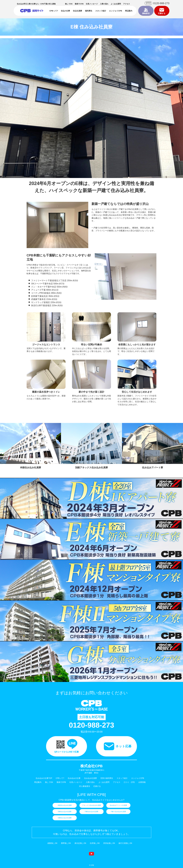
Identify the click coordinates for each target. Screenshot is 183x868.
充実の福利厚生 (107, 778)
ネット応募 (123, 746)
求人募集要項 (84, 786)
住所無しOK (95, 843)
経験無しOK (52, 843)
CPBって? (54, 11)
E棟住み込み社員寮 (65, 812)
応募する (162, 13)
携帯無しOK (66, 843)
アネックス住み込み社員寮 (91, 805)
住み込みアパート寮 (152, 468)
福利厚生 (89, 11)
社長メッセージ (92, 4)
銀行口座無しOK (125, 843)
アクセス (127, 4)
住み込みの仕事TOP (44, 778)
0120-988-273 (161, 3)
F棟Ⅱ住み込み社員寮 (118, 812)
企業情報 (142, 782)
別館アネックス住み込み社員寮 (91, 468)
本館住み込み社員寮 (30, 468)
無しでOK (69, 4)
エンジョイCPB (116, 11)
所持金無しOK (109, 843)
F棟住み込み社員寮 (91, 812)
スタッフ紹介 (101, 11)
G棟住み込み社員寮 (65, 818)
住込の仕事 (65, 11)
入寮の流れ (104, 4)
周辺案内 (129, 11)
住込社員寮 (77, 11)
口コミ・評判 (129, 782)
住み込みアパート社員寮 (118, 805)
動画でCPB (79, 4)
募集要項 (146, 13)
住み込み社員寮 (90, 778)
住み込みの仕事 (32, 11)
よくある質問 (116, 4)
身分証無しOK (80, 843)
